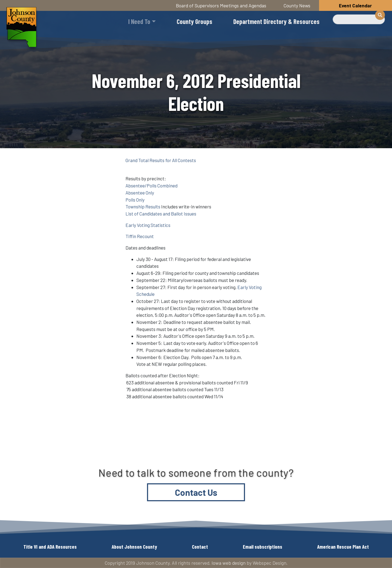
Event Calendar (355, 5)
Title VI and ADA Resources (50, 547)
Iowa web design (229, 563)
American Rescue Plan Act (343, 547)
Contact (200, 547)
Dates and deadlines (146, 248)
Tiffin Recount (140, 236)
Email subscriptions (263, 547)
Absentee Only (140, 193)
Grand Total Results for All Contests (161, 160)
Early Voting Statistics (148, 225)
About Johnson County (134, 547)
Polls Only (135, 200)
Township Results (143, 206)
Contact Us (196, 492)
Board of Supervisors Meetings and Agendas (221, 5)
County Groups (195, 21)
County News (297, 5)
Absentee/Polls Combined (151, 186)
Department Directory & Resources (276, 21)
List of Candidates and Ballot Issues (161, 214)
